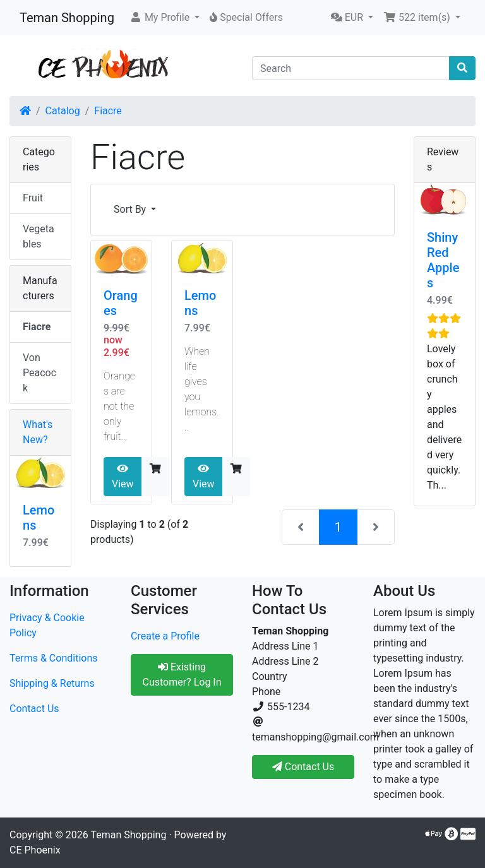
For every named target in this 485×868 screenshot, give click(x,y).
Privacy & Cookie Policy (47, 625)
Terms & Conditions (54, 658)
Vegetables (39, 236)
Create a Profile (165, 636)
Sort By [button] (131, 209)
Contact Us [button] (303, 767)
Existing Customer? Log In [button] (182, 675)
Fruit (33, 198)
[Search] (351, 68)
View (123, 477)
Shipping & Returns (52, 683)
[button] (165, 18)
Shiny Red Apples (443, 260)
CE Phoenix (35, 850)
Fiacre (108, 111)
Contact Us (34, 709)
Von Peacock (39, 373)
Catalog (63, 111)
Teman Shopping (67, 18)
